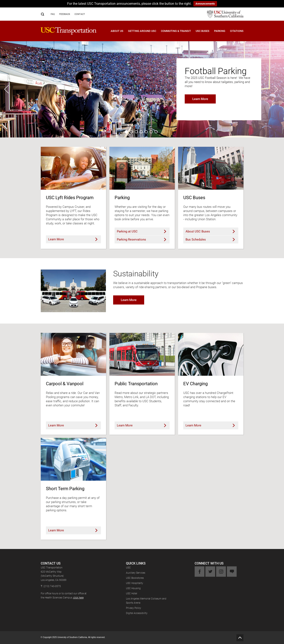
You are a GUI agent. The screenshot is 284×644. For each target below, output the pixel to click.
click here (78, 598)
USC (128, 568)
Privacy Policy (134, 608)
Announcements (205, 4)
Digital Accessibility (137, 613)
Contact (80, 14)
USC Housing (133, 588)
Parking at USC (141, 231)
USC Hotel (132, 593)
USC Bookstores (135, 578)
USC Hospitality (135, 583)
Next (277, 89)
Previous (7, 89)
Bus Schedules (210, 240)
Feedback (65, 14)
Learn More (200, 99)
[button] (115, 34)
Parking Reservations (141, 240)
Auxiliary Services (136, 573)
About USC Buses (210, 231)
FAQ (53, 14)
